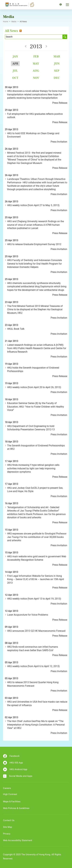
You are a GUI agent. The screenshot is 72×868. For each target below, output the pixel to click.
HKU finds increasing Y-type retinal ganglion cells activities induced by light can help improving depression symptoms (33, 468)
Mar (57, 56)
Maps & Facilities (12, 802)
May (36, 64)
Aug (36, 71)
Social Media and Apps (18, 776)
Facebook (11, 756)
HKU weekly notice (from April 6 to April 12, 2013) (33, 666)
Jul (15, 71)
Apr (15, 64)
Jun (57, 64)
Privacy (7, 834)
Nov (36, 78)
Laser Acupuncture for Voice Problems (28, 615)
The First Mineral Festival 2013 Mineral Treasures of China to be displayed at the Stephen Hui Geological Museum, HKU (35, 309)
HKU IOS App (13, 763)
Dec (57, 78)
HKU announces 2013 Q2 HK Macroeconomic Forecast (36, 631)
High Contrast (10, 794)
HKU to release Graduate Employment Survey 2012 (34, 244)
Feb (36, 56)
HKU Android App (15, 769)
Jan (15, 56)
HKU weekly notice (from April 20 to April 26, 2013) (34, 387)
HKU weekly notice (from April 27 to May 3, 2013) (33, 205)
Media (14, 22)
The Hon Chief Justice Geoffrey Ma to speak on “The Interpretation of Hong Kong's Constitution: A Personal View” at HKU (36, 725)
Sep (57, 71)
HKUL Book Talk (16, 329)
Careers (7, 788)
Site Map (8, 827)
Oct (15, 78)
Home (6, 22)
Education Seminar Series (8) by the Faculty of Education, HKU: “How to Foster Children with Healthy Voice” (36, 407)
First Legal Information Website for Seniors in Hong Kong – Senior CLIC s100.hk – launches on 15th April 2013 (36, 579)
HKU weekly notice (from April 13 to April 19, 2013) (34, 599)
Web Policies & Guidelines (16, 808)
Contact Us (9, 820)
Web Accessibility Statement (18, 840)
